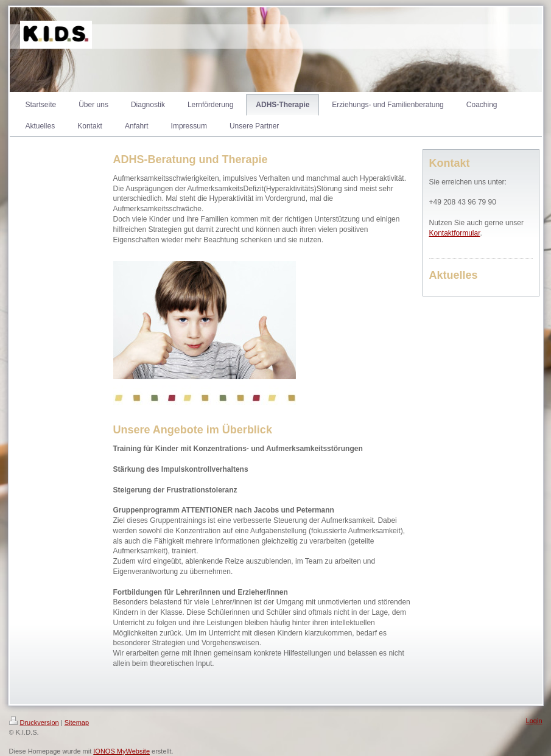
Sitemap (77, 723)
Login (534, 721)
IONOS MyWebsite (121, 751)
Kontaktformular (455, 233)
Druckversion (34, 723)
